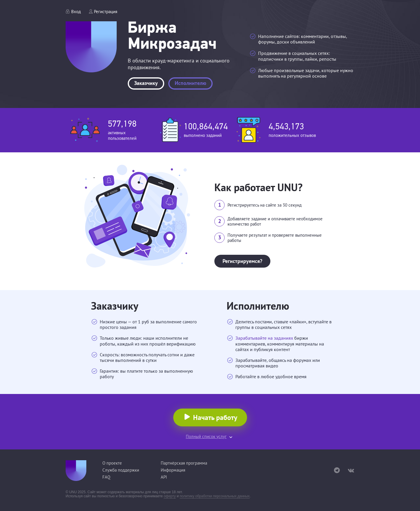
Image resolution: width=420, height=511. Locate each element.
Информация (173, 470)
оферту (170, 496)
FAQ (106, 477)
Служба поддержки (121, 470)
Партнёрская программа (184, 463)
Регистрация (106, 12)
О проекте (112, 463)
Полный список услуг (206, 436)
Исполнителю (190, 83)
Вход (76, 12)
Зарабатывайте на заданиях (264, 338)
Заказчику (146, 83)
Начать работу (215, 417)
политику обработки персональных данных (215, 496)
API (164, 477)
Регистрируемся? (242, 261)
